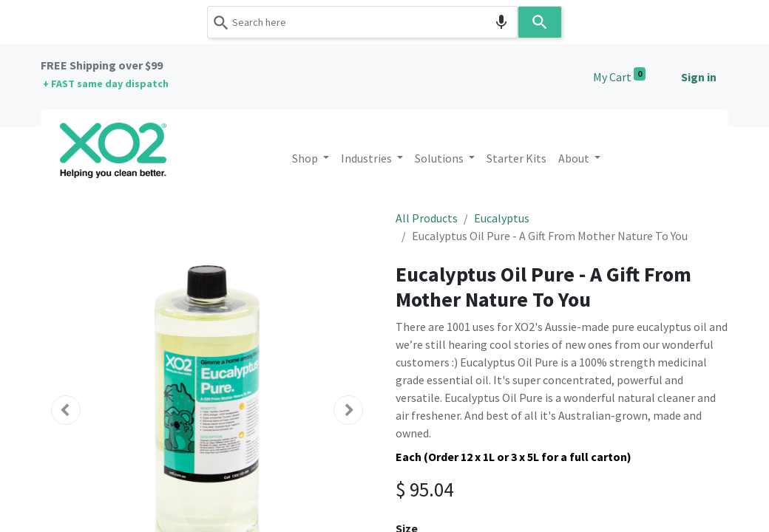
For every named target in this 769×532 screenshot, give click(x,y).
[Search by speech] (501, 22)
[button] (66, 410)
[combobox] (362, 22)
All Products (427, 218)
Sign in (699, 77)
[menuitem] (516, 158)
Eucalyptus (502, 218)
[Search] (540, 22)
